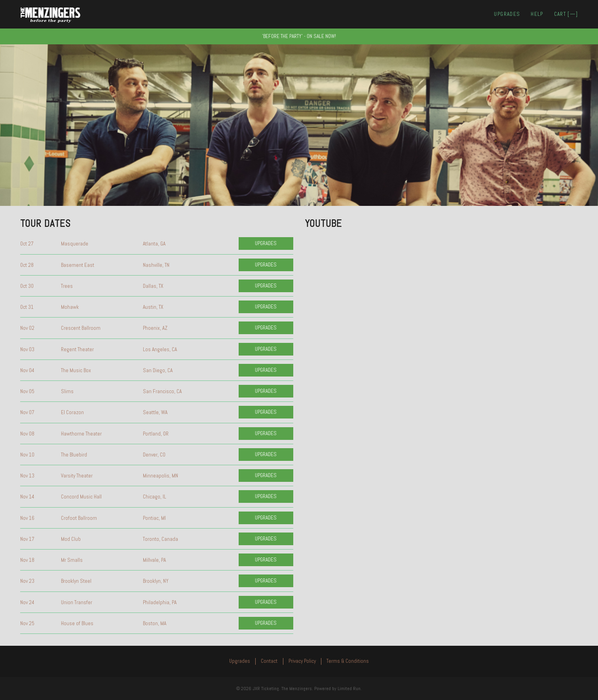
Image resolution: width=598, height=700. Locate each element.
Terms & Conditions (348, 661)
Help (537, 14)
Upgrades (507, 14)
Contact (269, 661)
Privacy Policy (302, 661)
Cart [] (566, 14)
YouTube (324, 224)
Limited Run (349, 689)
